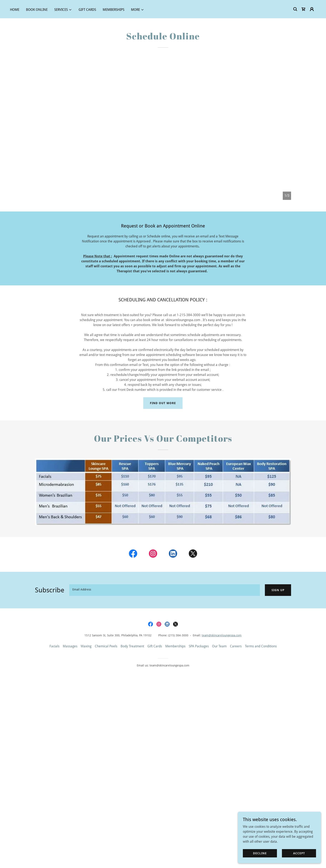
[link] (304, 9)
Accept (299, 853)
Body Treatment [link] (132, 646)
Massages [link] (70, 646)
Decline (260, 853)
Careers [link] (236, 646)
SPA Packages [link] (199, 646)
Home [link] (15, 10)
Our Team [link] (219, 646)
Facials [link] (54, 646)
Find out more (163, 403)
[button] (63, 10)
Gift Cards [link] (87, 10)
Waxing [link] (86, 646)
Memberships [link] (114, 10)
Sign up (278, 590)
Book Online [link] (37, 10)
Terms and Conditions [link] (261, 646)
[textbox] (165, 590)
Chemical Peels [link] (106, 646)
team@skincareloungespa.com (222, 635)
